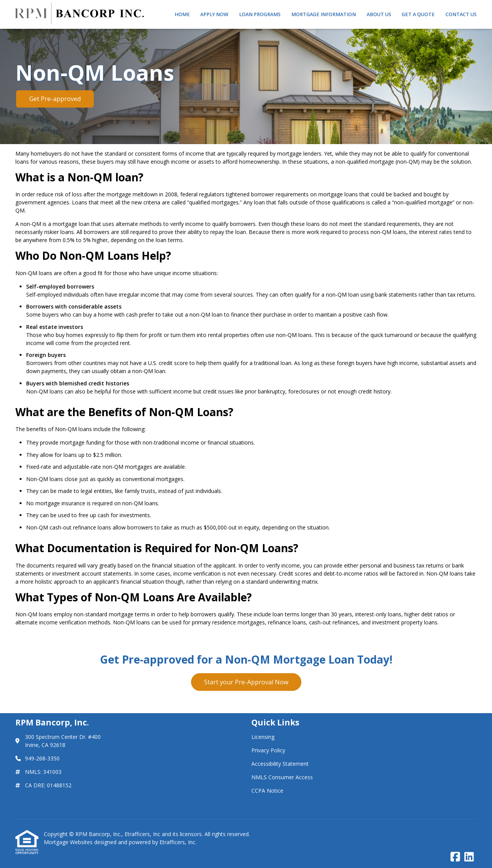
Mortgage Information (324, 14)
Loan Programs (260, 14)
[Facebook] (455, 857)
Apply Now (214, 14)
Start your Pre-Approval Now (246, 682)
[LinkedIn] (469, 857)
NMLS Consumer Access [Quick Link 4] (282, 777)
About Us (379, 14)
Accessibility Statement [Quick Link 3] (280, 764)
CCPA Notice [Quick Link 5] (267, 791)
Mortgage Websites (69, 842)
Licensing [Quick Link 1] (263, 737)
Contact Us (461, 14)
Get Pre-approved (55, 99)
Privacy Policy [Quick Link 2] (268, 750)
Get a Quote (418, 14)
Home (182, 14)
